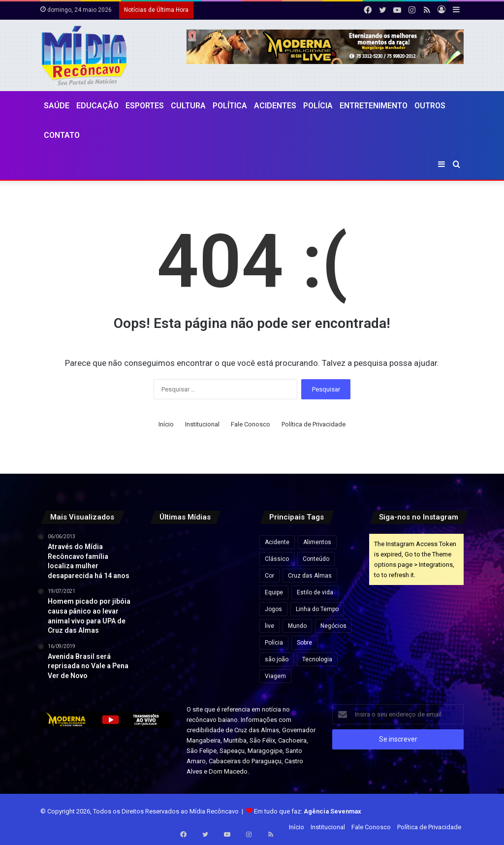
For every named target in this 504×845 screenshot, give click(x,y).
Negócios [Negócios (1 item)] (333, 626)
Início (166, 424)
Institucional (202, 424)
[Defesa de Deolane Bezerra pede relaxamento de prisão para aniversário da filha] (230, 614)
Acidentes (275, 106)
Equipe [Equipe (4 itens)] (274, 592)
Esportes (145, 106)
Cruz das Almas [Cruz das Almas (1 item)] (310, 576)
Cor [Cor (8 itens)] (269, 576)
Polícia (318, 106)
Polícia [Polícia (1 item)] (274, 643)
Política (230, 106)
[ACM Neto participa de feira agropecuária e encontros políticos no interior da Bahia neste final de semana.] (164, 614)
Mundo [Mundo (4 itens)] (297, 626)
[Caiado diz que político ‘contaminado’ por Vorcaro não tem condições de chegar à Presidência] (197, 614)
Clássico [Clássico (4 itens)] (277, 559)
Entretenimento (374, 106)
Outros (430, 106)
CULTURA (188, 106)
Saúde (57, 106)
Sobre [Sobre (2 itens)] (304, 643)
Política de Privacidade (314, 424)
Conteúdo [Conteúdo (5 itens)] (316, 559)
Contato (62, 135)
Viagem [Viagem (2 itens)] (275, 676)
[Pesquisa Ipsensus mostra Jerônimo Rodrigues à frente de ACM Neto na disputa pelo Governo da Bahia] (230, 581)
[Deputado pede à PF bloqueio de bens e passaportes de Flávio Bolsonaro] (164, 581)
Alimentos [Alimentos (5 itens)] (317, 542)
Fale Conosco (251, 424)
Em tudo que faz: (308, 811)
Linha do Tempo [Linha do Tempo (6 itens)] (317, 609)
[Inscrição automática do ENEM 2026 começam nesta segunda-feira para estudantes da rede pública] (197, 548)
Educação (97, 106)
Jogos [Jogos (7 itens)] (273, 609)
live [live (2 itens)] (269, 626)
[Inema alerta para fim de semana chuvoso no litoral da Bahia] (164, 548)
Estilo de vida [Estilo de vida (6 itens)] (315, 592)
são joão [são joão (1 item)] (277, 659)
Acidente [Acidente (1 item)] (277, 542)
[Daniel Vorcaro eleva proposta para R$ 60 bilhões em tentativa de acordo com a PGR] (230, 548)
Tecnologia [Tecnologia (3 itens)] (317, 659)
